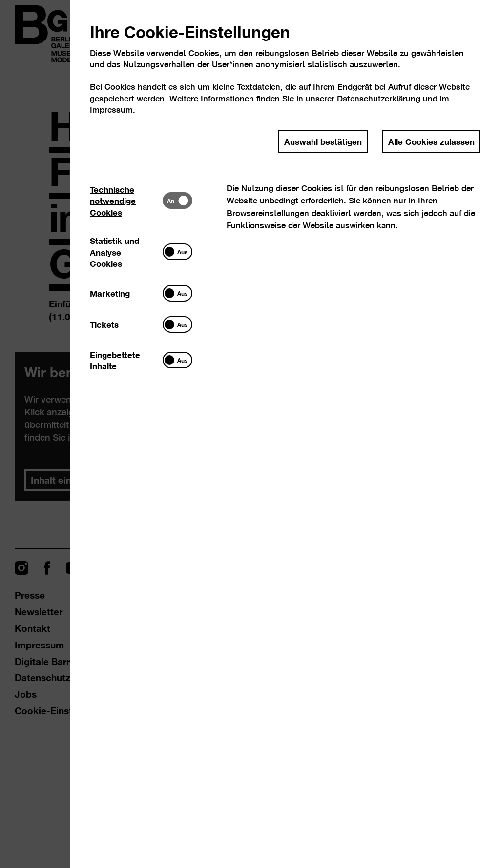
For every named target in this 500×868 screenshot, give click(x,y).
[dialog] (250, 434)
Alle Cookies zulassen (431, 141)
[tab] (126, 200)
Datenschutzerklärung (379, 98)
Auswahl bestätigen (323, 141)
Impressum (111, 110)
